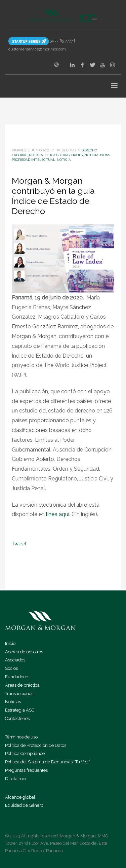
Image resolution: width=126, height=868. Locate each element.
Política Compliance (25, 753)
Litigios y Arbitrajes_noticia (72, 155)
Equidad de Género (24, 805)
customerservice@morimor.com (37, 49)
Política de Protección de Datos (36, 745)
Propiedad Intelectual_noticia (41, 160)
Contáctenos (17, 718)
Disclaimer (16, 779)
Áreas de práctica (22, 685)
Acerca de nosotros (24, 652)
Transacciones (19, 694)
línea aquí (58, 514)
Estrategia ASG (20, 710)
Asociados (15, 660)
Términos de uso (21, 737)
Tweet (19, 544)
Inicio (10, 643)
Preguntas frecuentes (26, 770)
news (105, 155)
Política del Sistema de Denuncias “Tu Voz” (48, 762)
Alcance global (20, 797)
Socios (11, 668)
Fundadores (17, 677)
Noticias (13, 702)
